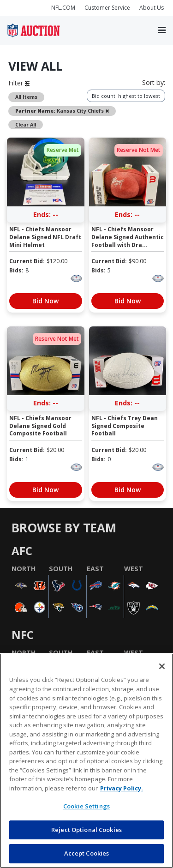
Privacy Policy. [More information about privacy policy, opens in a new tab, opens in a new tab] (122, 788)
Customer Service (107, 8)
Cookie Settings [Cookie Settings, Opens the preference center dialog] (86, 806)
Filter (19, 83)
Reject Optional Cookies (86, 830)
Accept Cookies (87, 853)
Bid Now (45, 301)
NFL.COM (63, 8)
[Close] (162, 666)
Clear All (26, 125)
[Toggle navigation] (162, 30)
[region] (86, 761)
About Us (152, 8)
